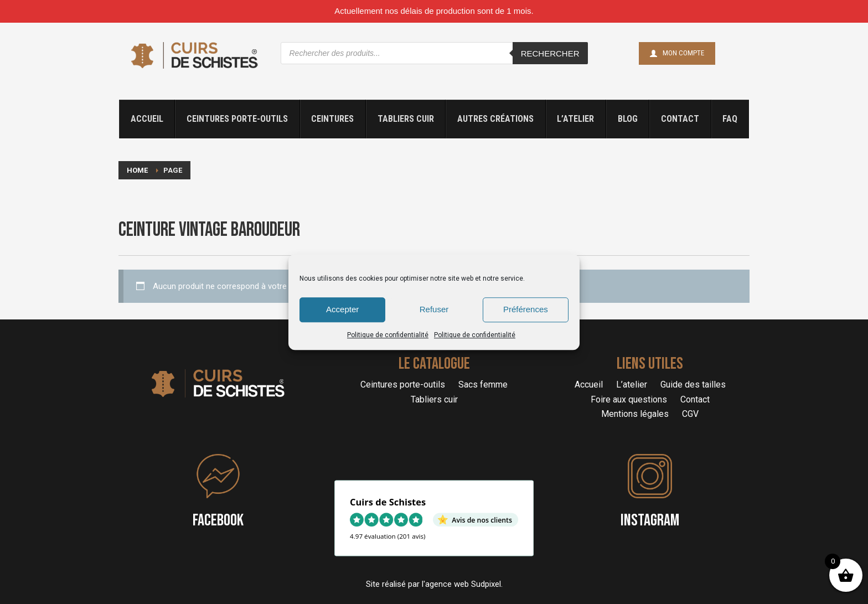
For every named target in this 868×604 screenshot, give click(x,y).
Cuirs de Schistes (388, 502)
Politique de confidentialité (388, 335)
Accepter (342, 309)
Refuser (434, 309)
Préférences (526, 309)
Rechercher (550, 53)
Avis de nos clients (482, 519)
